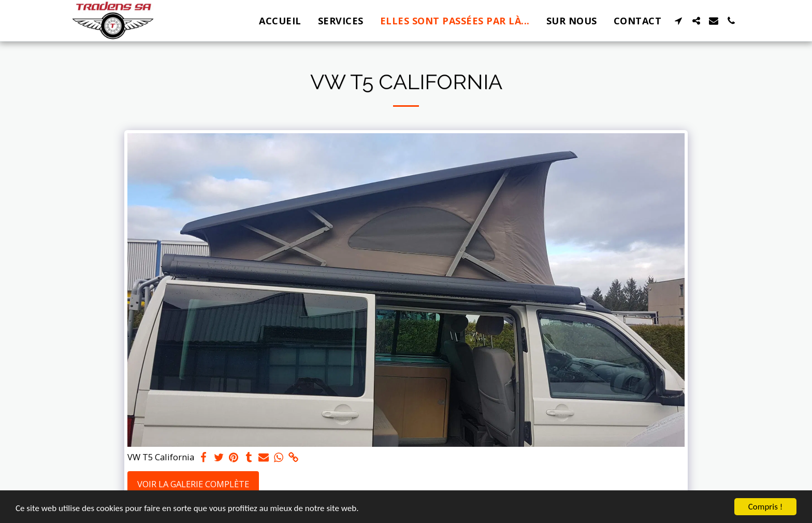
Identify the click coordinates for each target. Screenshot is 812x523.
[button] (678, 21)
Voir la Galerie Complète (193, 484)
